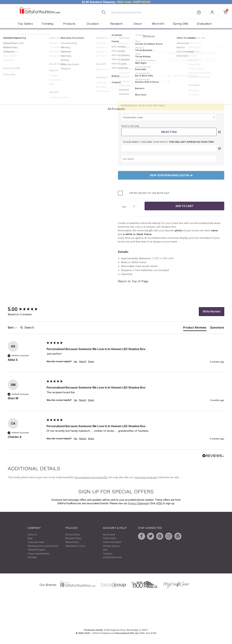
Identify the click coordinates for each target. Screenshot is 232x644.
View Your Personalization (171, 175)
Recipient (116, 24)
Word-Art (158, 24)
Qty (124, 207)
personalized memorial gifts (91, 477)
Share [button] (91, 362)
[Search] (33, 328)
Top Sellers (25, 24)
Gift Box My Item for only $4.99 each (149, 193)
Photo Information (112, 542)
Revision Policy (73, 538)
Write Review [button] (212, 312)
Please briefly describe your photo (168, 142)
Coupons (108, 554)
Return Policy (72, 542)
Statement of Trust (75, 546)
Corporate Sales (36, 542)
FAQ (105, 550)
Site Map (32, 557)
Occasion (93, 24)
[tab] (195, 328)
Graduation (204, 24)
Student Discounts (112, 557)
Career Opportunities (39, 554)
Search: (19, 324)
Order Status (109, 538)
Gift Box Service (111, 546)
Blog (30, 538)
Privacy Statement (138, 503)
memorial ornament (146, 477)
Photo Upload (130, 126)
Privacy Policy (73, 535)
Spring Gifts (181, 24)
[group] (26, 309)
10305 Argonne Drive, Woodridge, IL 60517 (126, 630)
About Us (32, 535)
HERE (159, 503)
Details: (123, 252)
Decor (138, 24)
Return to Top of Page (133, 281)
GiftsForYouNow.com (104, 633)
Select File (169, 132)
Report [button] (83, 362)
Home (11, 34)
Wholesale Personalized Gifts (43, 546)
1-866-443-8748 (147, 633)
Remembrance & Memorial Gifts (34, 34)
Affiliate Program (36, 550)
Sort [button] (12, 328)
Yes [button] (75, 362)
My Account (109, 535)
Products (69, 24)
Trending (47, 24)
